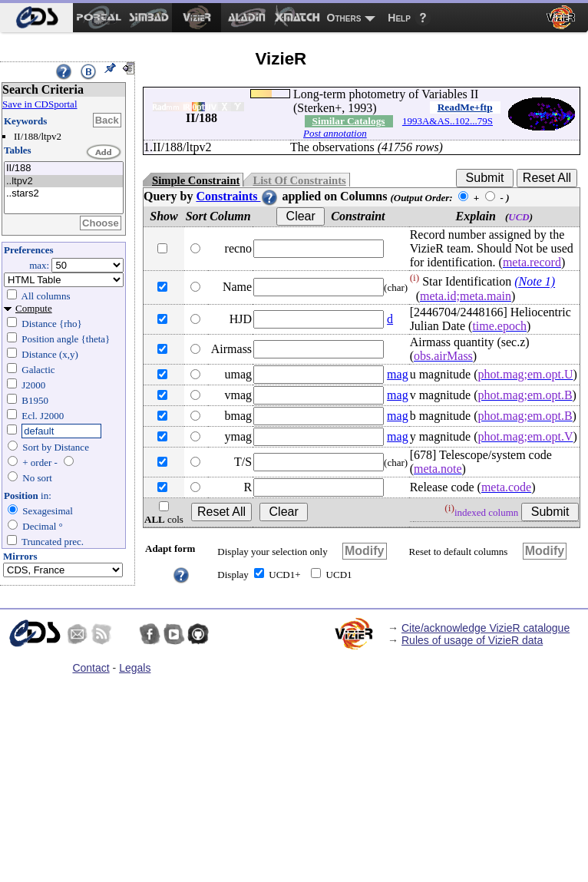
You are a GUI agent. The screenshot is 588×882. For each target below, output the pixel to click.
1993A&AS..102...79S (448, 121)
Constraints (237, 196)
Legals (135, 668)
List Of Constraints (299, 180)
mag (398, 374)
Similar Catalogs (349, 121)
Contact (91, 668)
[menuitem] (36, 18)
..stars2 (64, 194)
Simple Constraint (196, 180)
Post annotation (335, 133)
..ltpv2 (64, 182)
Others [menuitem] (344, 18)
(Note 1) (535, 282)
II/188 (64, 168)
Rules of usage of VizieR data (472, 640)
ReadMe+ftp (465, 107)
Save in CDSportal (40, 104)
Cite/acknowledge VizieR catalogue (486, 628)
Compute (34, 308)
